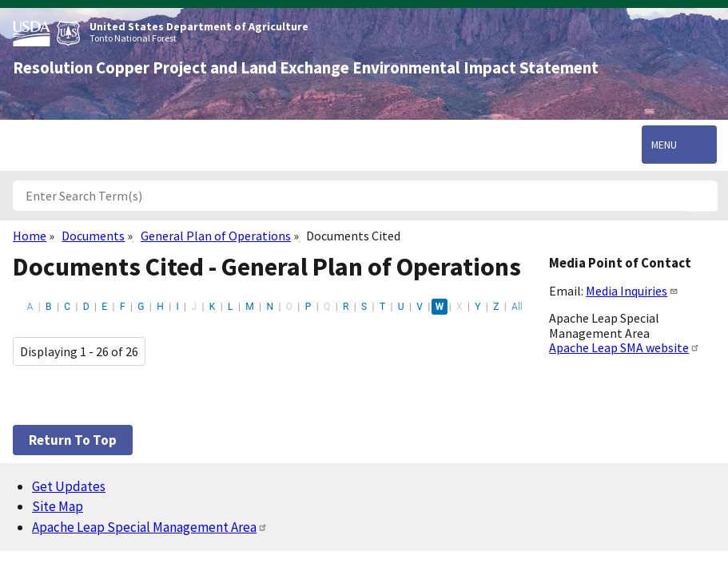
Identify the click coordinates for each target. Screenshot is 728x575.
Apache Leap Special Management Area (150, 527)
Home (30, 236)
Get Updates (69, 486)
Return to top (73, 440)
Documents (93, 236)
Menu (664, 145)
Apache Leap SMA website (625, 347)
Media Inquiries (632, 291)
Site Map (58, 506)
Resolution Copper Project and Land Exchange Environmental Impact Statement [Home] (306, 68)
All (517, 307)
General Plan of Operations (216, 236)
